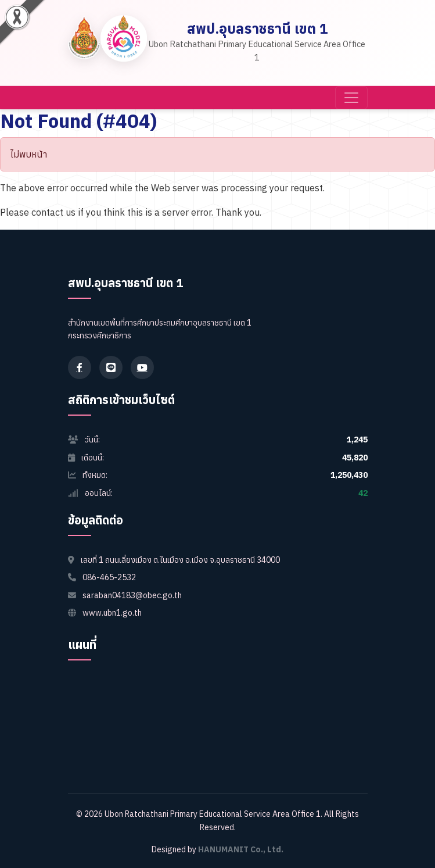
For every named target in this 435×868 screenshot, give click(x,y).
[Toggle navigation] (351, 98)
